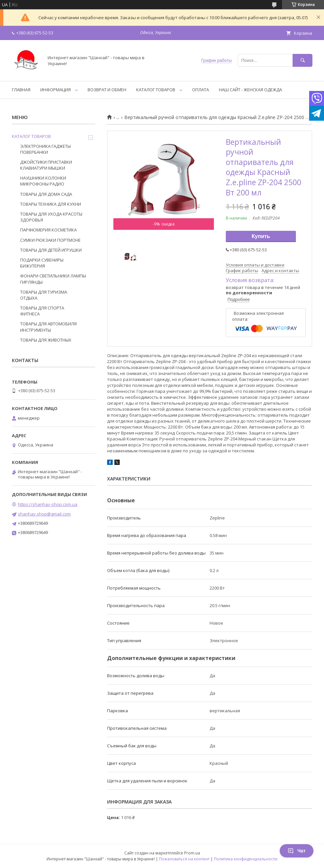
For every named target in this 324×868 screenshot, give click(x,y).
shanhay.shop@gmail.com (44, 514)
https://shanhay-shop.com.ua (48, 504)
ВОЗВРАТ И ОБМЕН (107, 90)
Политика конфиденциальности (246, 859)
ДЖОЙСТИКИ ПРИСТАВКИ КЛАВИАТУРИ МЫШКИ (46, 165)
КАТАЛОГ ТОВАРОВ (156, 90)
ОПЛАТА (201, 90)
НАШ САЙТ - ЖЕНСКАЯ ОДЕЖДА (250, 90)
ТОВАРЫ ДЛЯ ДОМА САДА (46, 194)
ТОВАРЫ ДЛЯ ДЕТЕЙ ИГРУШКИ (51, 250)
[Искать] (303, 60)
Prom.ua (192, 853)
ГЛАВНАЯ (21, 90)
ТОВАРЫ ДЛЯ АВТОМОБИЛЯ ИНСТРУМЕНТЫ (48, 327)
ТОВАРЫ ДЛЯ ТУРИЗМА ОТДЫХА (44, 295)
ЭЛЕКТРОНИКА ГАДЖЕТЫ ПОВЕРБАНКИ (45, 149)
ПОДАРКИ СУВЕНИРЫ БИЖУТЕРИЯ (42, 263)
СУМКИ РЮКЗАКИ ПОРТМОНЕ (50, 240)
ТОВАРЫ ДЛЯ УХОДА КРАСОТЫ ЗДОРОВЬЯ (51, 217)
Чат (297, 851)
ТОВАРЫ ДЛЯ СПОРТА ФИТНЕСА (42, 311)
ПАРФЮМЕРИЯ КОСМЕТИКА (48, 230)
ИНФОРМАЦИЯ (56, 90)
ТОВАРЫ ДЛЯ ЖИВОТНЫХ (46, 340)
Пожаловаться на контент (184, 859)
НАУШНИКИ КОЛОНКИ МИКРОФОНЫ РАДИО (43, 181)
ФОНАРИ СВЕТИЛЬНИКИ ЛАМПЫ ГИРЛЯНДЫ (53, 279)
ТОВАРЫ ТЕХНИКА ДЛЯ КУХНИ (51, 204)
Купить (261, 236)
